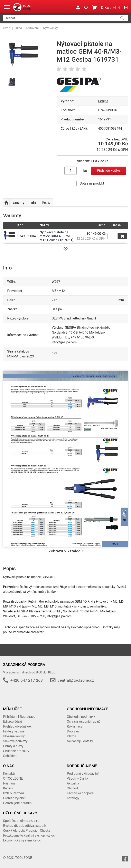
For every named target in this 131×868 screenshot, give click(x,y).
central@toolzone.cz (76, 680)
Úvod (7, 28)
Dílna (18, 28)
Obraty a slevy (13, 746)
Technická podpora (80, 793)
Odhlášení (10, 756)
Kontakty (9, 774)
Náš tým (9, 783)
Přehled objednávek (17, 726)
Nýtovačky (50, 28)
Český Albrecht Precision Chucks (27, 831)
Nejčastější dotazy (80, 741)
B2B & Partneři (13, 793)
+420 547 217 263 (27, 680)
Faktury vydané (14, 731)
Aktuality (73, 783)
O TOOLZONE (13, 778)
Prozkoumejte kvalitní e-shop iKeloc (29, 835)
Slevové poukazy (15, 741)
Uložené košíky (14, 736)
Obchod (72, 788)
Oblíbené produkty (16, 751)
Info (33, 202)
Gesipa (103, 101)
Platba (71, 736)
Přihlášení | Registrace (19, 717)
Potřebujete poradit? (18, 803)
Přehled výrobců (15, 798)
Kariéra (8, 788)
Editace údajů (13, 722)
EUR (116, 8)
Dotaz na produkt (92, 183)
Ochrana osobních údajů (84, 722)
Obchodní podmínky (81, 717)
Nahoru (6, 203)
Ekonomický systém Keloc (22, 840)
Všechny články (78, 778)
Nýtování (32, 28)
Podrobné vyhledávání (83, 774)
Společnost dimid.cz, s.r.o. (22, 821)
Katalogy (73, 798)
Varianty (18, 202)
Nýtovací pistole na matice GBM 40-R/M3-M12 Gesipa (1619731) (57, 236)
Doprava (73, 731)
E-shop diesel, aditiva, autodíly (25, 826)
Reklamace (75, 726)
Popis (46, 202)
